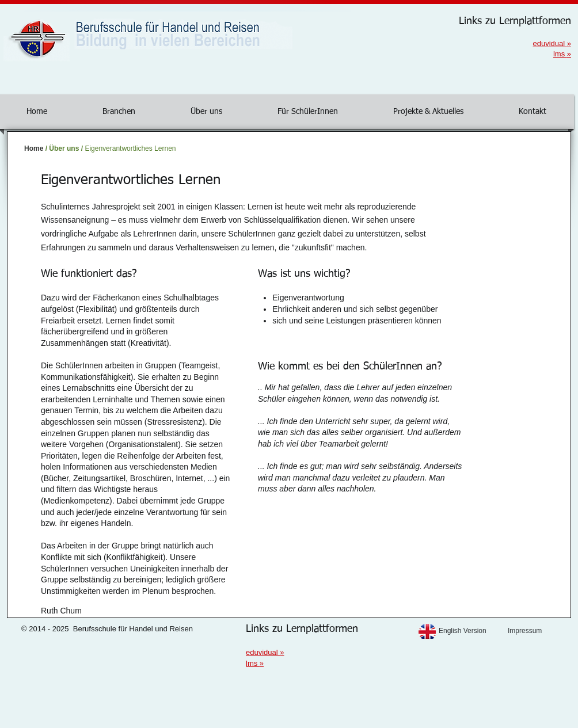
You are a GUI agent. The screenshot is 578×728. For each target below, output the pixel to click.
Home (34, 148)
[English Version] (470, 631)
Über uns (64, 148)
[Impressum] (539, 631)
